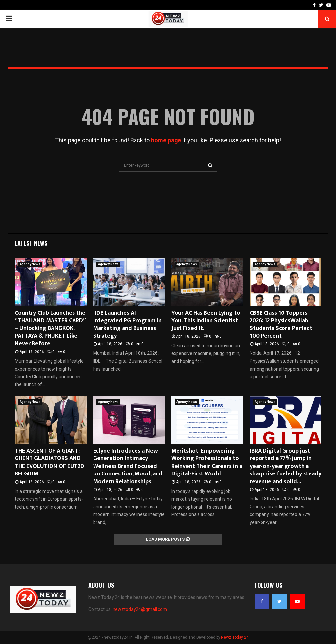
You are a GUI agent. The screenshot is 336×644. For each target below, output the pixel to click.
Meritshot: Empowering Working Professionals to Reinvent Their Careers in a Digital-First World (207, 462)
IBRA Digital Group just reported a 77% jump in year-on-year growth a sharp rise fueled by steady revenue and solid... (285, 466)
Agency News (30, 264)
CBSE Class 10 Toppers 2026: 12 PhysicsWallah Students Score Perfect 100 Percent (281, 325)
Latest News (31, 243)
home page (166, 140)
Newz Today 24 (235, 637)
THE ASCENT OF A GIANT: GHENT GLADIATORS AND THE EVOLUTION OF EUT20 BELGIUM (49, 462)
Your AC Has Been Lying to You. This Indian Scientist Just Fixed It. (206, 321)
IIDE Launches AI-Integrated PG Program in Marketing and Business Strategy (127, 325)
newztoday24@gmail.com (140, 609)
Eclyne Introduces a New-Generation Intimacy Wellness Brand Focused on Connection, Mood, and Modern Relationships (128, 466)
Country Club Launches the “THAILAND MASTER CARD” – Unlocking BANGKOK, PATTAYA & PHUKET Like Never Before (50, 329)
